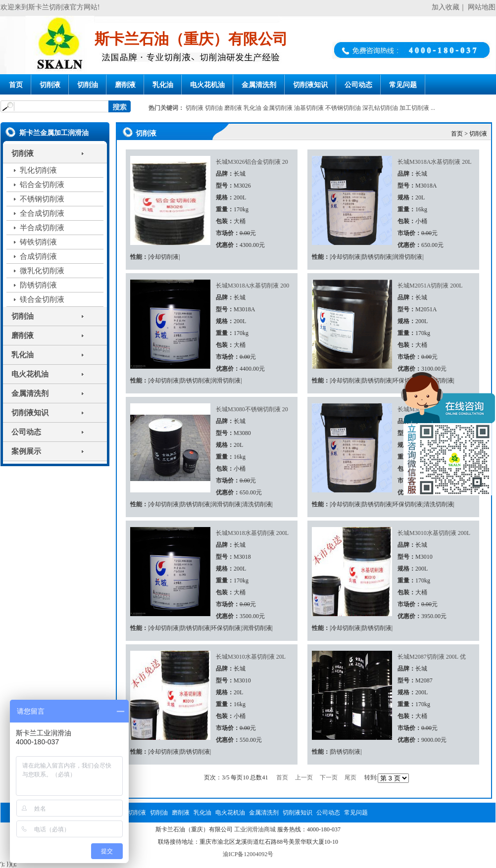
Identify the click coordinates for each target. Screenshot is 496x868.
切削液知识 (310, 85)
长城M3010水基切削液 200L (434, 533)
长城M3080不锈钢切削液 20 (252, 409)
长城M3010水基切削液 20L (251, 657)
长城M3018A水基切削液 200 (252, 286)
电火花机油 (207, 85)
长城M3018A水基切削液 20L (435, 162)
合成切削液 (38, 256)
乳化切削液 (38, 170)
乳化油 (163, 85)
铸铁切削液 (38, 242)
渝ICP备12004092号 (248, 854)
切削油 (88, 85)
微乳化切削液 (42, 271)
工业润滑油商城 (255, 829)
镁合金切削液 (42, 299)
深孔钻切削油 (380, 108)
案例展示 (26, 451)
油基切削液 (309, 108)
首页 (16, 85)
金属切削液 (278, 108)
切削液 (50, 85)
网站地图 (482, 7)
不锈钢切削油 (343, 108)
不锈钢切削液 (42, 199)
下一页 (329, 777)
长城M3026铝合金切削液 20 (252, 162)
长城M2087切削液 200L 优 (432, 657)
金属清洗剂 (259, 85)
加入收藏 (446, 7)
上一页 (304, 777)
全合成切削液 (42, 213)
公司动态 (358, 85)
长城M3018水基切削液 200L (252, 533)
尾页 (350, 777)
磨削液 (125, 85)
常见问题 (403, 85)
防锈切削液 (38, 285)
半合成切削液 (42, 228)
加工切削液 (414, 108)
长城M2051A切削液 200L (430, 286)
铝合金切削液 (42, 185)
